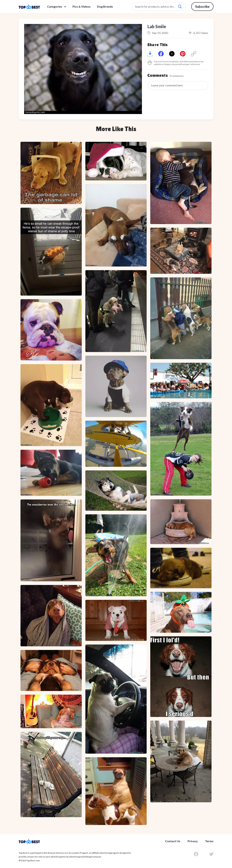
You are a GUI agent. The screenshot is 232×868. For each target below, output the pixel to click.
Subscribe (202, 7)
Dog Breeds (105, 7)
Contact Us (173, 841)
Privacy (193, 841)
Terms (209, 841)
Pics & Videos (82, 7)
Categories (57, 7)
